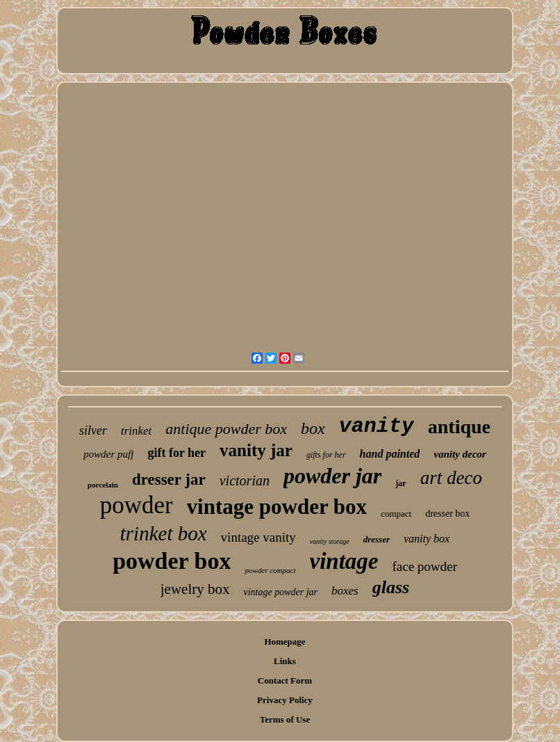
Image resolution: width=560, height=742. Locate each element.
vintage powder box (277, 507)
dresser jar (169, 479)
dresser (377, 539)
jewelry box (195, 589)
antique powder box (226, 429)
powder (137, 505)
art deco (451, 478)
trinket (136, 431)
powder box (172, 561)
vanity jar (256, 450)
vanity (377, 426)
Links (285, 661)
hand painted (390, 454)
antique (459, 427)
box (313, 428)
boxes (345, 591)
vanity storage (330, 541)
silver (93, 430)
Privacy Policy (285, 700)
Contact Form (285, 680)
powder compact (270, 570)
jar (401, 483)
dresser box (447, 514)
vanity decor (460, 454)
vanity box (427, 539)
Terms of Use (285, 719)
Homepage (285, 642)
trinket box (164, 533)
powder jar (332, 476)
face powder (424, 566)
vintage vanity (258, 537)
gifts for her (326, 455)
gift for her (176, 453)
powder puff (108, 454)
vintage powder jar (280, 592)
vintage (344, 561)
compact (396, 514)
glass (391, 587)
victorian (245, 481)
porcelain (103, 485)
